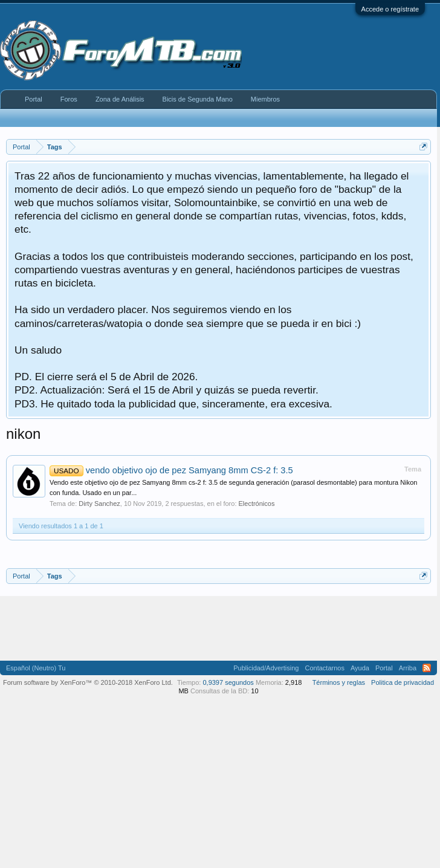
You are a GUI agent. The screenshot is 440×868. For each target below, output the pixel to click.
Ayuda (360, 668)
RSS (427, 668)
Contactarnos (324, 668)
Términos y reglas (339, 682)
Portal (34, 99)
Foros (69, 99)
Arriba (408, 668)
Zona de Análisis (120, 99)
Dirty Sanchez (99, 504)
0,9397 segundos (228, 682)
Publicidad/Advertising (266, 668)
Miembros (265, 99)
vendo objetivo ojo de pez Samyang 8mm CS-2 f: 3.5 (171, 470)
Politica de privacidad (403, 682)
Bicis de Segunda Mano (198, 99)
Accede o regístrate (390, 9)
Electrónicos (257, 504)
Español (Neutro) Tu (36, 668)
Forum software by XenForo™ (88, 682)
